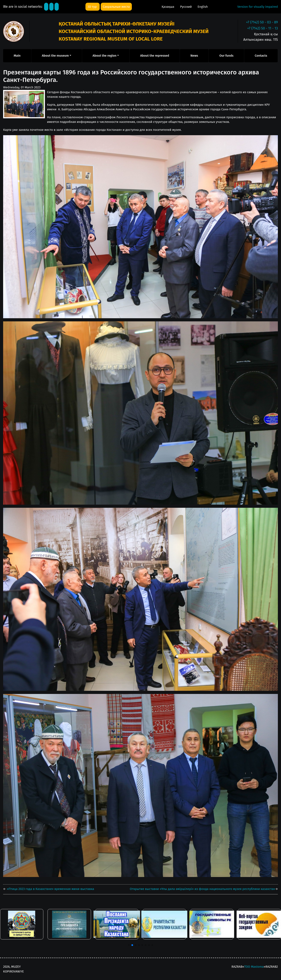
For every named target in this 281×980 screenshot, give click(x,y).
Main (17, 56)
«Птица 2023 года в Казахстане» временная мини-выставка (50, 889)
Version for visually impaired (258, 7)
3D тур (93, 7)
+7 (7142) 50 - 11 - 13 (263, 28)
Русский (186, 7)
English (203, 7)
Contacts (261, 56)
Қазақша (168, 7)
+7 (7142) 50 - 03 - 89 (262, 22)
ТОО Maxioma (254, 967)
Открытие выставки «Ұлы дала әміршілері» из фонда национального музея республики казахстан (202, 889)
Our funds (226, 56)
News (194, 56)
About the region (104, 56)
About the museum (55, 56)
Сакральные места (116, 7)
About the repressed (155, 56)
